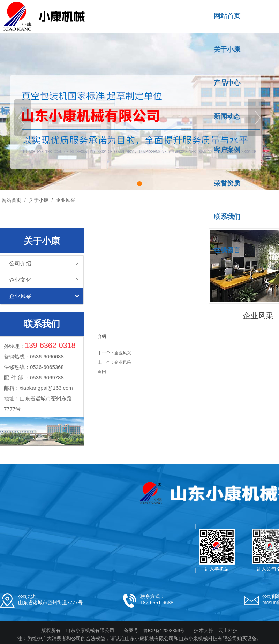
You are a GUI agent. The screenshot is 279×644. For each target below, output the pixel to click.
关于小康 (39, 200)
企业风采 (65, 200)
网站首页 (12, 200)
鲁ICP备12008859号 (164, 631)
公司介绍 (20, 263)
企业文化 (20, 280)
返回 (102, 372)
